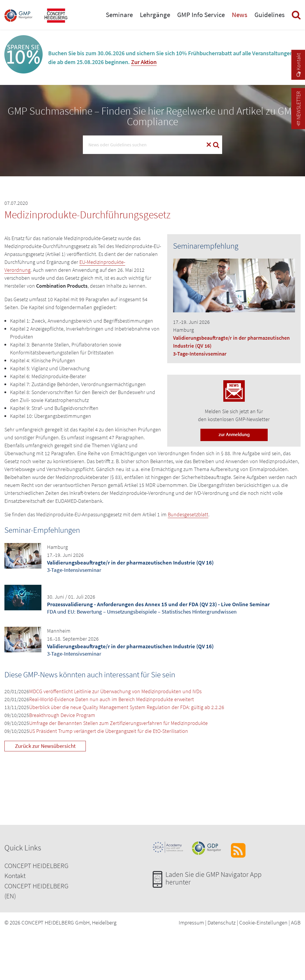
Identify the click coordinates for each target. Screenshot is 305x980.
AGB (296, 922)
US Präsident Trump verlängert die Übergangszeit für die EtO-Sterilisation (109, 731)
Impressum (191, 922)
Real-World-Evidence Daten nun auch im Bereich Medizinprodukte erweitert (112, 699)
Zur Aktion (144, 62)
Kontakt (15, 876)
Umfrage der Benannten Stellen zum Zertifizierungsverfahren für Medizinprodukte (118, 723)
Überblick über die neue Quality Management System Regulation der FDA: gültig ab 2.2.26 (127, 707)
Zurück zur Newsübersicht (45, 746)
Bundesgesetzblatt (188, 514)
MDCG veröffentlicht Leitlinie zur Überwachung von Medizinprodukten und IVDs (115, 691)
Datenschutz (222, 922)
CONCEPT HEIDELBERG (36, 866)
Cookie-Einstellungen (263, 922)
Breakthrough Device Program (62, 715)
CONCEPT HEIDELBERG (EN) (36, 891)
